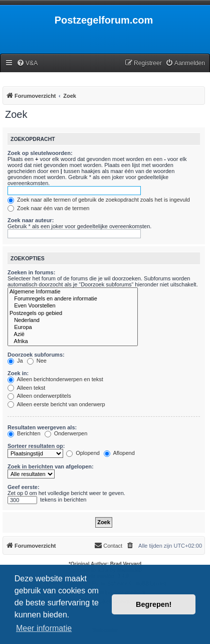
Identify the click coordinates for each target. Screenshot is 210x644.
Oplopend (83, 453)
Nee (37, 361)
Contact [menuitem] (108, 545)
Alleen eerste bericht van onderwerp (56, 404)
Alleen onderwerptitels (39, 396)
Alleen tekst (26, 388)
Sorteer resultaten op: (36, 446)
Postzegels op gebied (73, 313)
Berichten (24, 433)
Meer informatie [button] (44, 628)
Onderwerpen (66, 433)
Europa (73, 328)
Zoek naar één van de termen (48, 208)
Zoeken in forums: (31, 272)
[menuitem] (27, 63)
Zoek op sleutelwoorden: (40, 153)
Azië (73, 335)
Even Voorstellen (73, 306)
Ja (15, 361)
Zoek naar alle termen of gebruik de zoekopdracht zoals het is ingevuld (99, 200)
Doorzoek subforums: (36, 355)
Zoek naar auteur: (31, 220)
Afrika (73, 342)
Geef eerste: (24, 487)
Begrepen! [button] (154, 604)
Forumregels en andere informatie (73, 299)
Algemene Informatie (73, 292)
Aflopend (119, 453)
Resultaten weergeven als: (42, 427)
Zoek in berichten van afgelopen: (51, 466)
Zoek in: (18, 373)
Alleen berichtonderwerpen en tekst (55, 379)
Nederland (73, 320)
